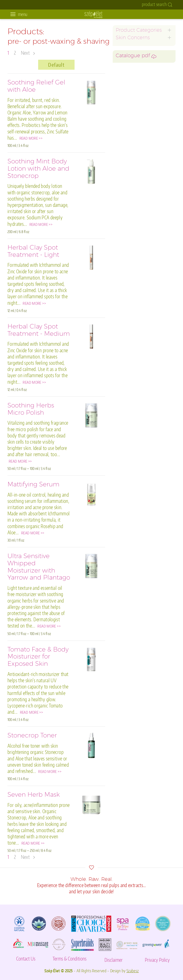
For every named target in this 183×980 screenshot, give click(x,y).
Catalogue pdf (136, 157)
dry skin (123, 77)
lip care (122, 102)
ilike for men (127, 89)
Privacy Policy (157, 960)
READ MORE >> (31, 138)
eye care (123, 96)
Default (56, 65)
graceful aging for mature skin (142, 45)
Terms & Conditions (70, 959)
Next (28, 53)
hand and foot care (132, 115)
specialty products (132, 134)
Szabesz (133, 971)
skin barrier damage (133, 121)
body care (124, 108)
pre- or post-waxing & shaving (142, 127)
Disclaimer (114, 960)
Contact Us (26, 959)
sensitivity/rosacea (132, 71)
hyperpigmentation (133, 83)
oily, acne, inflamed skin (136, 64)
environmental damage (136, 140)
